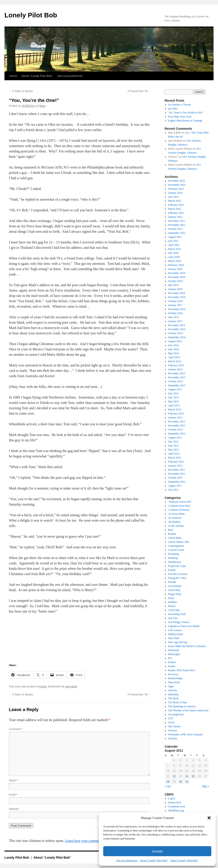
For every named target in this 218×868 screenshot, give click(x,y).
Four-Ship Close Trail (180, 117)
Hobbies (173, 602)
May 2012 (174, 450)
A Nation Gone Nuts (179, 506)
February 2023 (176, 205)
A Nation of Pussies (179, 510)
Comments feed (177, 806)
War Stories (174, 726)
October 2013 (176, 381)
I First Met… (175, 610)
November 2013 (177, 377)
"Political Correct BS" (180, 502)
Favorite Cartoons (178, 574)
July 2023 (173, 197)
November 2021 (177, 225)
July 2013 (173, 393)
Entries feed (175, 802)
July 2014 (173, 345)
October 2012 (176, 430)
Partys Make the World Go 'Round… (188, 646)
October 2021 (176, 229)
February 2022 (176, 213)
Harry (171, 598)
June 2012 (174, 446)
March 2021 (175, 249)
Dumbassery (175, 562)
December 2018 (177, 293)
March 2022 (175, 209)
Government (175, 586)
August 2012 (175, 438)
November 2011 (177, 474)
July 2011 (173, 490)
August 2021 (175, 237)
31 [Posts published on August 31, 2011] (187, 782)
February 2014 (176, 365)
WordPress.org (176, 810)
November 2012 (177, 426)
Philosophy (174, 654)
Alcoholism (174, 522)
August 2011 (175, 486)
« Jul (167, 786)
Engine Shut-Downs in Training (185, 121)
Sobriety (173, 690)
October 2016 (176, 313)
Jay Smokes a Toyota (179, 105)
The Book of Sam (178, 702)
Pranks (43, 687)
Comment (16, 729)
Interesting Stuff (177, 614)
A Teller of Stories (21, 91)
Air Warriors (175, 518)
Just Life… (174, 618)
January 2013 (175, 418)
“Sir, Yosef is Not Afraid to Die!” (186, 113)
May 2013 (174, 401)
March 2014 (175, 361)
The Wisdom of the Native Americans (188, 710)
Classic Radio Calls (179, 542)
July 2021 (173, 241)
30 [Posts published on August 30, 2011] (181, 782)
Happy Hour (175, 594)
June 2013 (174, 397)
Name (13, 780)
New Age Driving (178, 642)
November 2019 (177, 277)
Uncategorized (176, 714)
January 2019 (175, 289)
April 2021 (174, 245)
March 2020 (175, 261)
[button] (209, 818)
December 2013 (177, 373)
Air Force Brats (177, 514)
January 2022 (175, 217)
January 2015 (175, 321)
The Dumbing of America (182, 706)
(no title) (173, 109)
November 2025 (177, 185)
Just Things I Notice (179, 622)
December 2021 (177, 221)
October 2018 (176, 301)
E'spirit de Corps (177, 566)
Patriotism (174, 650)
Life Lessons (175, 630)
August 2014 (175, 341)
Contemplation (176, 546)
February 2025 (176, 189)
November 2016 (177, 309)
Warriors (173, 730)
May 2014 (174, 353)
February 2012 (176, 462)
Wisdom (173, 738)
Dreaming (174, 554)
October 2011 (175, 478)
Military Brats (176, 634)
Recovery (173, 674)
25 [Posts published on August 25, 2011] (193, 776)
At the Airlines (176, 526)
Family (172, 570)
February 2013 (176, 413)
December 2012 (177, 422)
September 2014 (177, 337)
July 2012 (173, 442)
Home (13, 76)
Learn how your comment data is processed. (96, 841)
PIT (170, 658)
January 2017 (175, 305)
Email (13, 795)
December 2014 (177, 325)
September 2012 (177, 434)
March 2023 (175, 201)
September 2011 (177, 482)
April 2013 (174, 405)
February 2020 (176, 265)
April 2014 (174, 357)
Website (14, 809)
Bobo (42, 106)
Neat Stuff (174, 638)
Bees (171, 530)
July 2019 (173, 285)
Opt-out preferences (127, 860)
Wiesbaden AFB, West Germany (186, 734)
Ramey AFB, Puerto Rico (182, 670)
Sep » (206, 786)
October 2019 (176, 281)
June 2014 (174, 349)
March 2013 (175, 409)
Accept (157, 851)
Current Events (176, 550)
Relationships (175, 678)
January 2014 (175, 369)
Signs (171, 686)
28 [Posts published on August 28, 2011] (168, 782)
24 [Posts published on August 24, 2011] (187, 776)
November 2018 (177, 297)
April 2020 (174, 257)
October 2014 (176, 333)
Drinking (173, 558)
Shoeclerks (174, 682)
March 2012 (175, 458)
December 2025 (177, 181)
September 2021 (177, 233)
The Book (174, 698)
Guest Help (174, 590)
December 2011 (177, 470)
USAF (172, 722)
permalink (71, 687)
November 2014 (177, 329)
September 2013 (177, 385)
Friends (172, 582)
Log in (172, 798)
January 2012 (175, 466)
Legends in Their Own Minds (184, 626)
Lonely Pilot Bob (31, 15)
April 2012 (174, 454)
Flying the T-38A (177, 578)
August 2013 (175, 389)
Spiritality (174, 694)
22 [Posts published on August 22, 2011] (174, 776)
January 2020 (175, 269)
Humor (172, 606)
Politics (172, 662)
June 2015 (174, 317)
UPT (171, 718)
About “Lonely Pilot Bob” (154, 860)
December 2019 (177, 273)
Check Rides (175, 538)
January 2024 (175, 193)
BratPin (172, 534)
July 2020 (173, 253)
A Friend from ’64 (139, 91)
